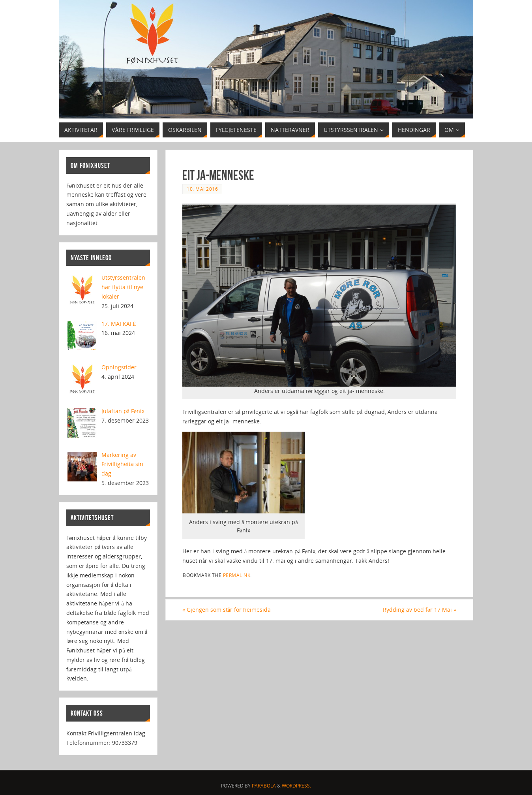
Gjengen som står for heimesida (227, 610)
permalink (237, 575)
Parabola (264, 786)
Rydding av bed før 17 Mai (420, 610)
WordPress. (296, 786)
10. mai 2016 (202, 189)
